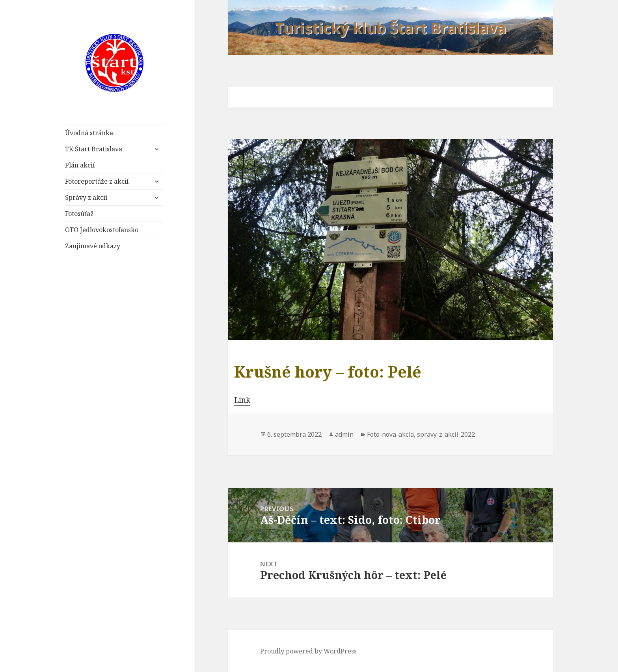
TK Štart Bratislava (94, 149)
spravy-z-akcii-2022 (446, 434)
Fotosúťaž (79, 214)
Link (242, 400)
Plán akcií (80, 165)
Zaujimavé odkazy (93, 246)
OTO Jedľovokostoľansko (102, 230)
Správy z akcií (86, 197)
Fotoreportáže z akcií (97, 181)
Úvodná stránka (89, 133)
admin (344, 434)
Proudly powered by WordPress (308, 651)
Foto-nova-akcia (390, 434)
